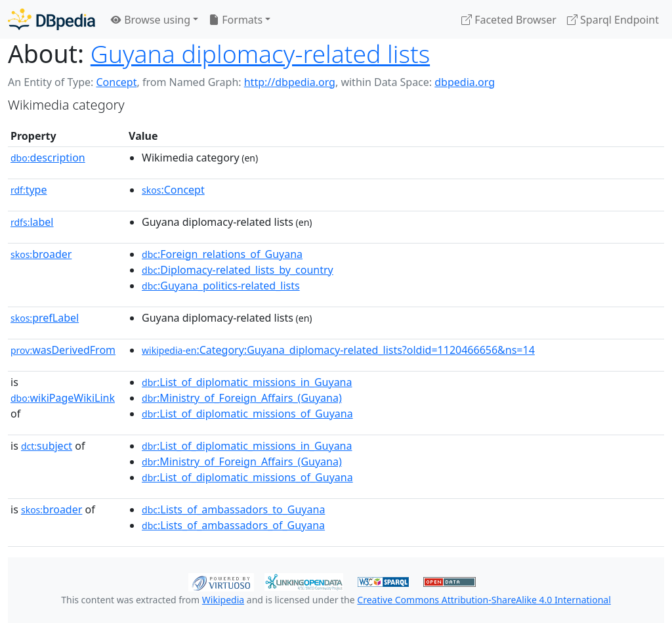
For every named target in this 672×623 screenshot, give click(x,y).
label (32, 222)
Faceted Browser (509, 20)
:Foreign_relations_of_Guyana (222, 254)
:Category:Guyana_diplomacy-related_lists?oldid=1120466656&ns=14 (338, 350)
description (48, 158)
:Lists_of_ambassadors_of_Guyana (233, 525)
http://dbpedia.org (290, 82)
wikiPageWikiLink (63, 398)
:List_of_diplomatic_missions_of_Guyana (247, 414)
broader (41, 254)
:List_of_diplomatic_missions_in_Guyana (247, 382)
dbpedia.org (465, 82)
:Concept (173, 190)
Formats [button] (236, 20)
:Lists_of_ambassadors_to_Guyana (233, 509)
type (29, 190)
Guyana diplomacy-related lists (260, 54)
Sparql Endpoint (613, 20)
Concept (116, 82)
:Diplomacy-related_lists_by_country (238, 270)
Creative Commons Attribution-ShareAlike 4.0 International (484, 600)
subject (47, 446)
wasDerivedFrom (63, 350)
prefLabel (45, 318)
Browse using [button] (151, 20)
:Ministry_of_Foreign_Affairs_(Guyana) (242, 398)
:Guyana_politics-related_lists (221, 286)
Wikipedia (223, 600)
